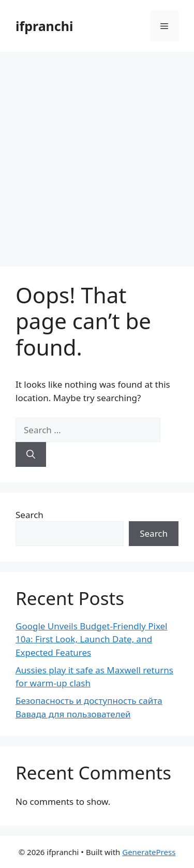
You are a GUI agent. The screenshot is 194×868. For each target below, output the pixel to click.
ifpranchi (44, 26)
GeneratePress (149, 852)
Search (29, 515)
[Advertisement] (97, 154)
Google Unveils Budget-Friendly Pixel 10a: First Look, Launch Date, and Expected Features (92, 639)
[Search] (31, 454)
